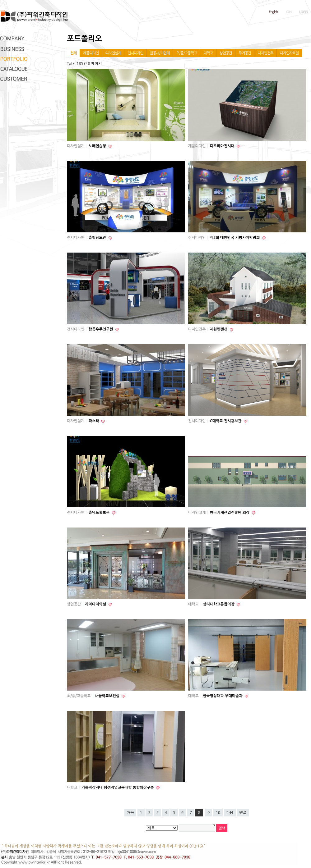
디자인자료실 (289, 53)
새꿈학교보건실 (108, 696)
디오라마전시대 (223, 146)
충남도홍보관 (100, 513)
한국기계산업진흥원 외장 (230, 513)
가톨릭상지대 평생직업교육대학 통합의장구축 (118, 788)
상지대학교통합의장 (219, 604)
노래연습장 (98, 146)
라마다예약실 (96, 604)
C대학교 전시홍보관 (226, 421)
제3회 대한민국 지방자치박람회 (235, 238)
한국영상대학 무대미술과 (223, 696)
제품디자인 (91, 53)
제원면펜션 (219, 329)
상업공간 (226, 53)
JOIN (288, 12)
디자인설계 (113, 53)
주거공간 (245, 53)
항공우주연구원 (101, 329)
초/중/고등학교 (186, 53)
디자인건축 (265, 53)
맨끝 (243, 813)
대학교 (208, 53)
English (274, 12)
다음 (230, 813)
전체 (73, 53)
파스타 (94, 421)
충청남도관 (98, 238)
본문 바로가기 (0, 0)
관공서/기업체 (160, 53)
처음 (130, 813)
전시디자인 (135, 53)
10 (218, 813)
